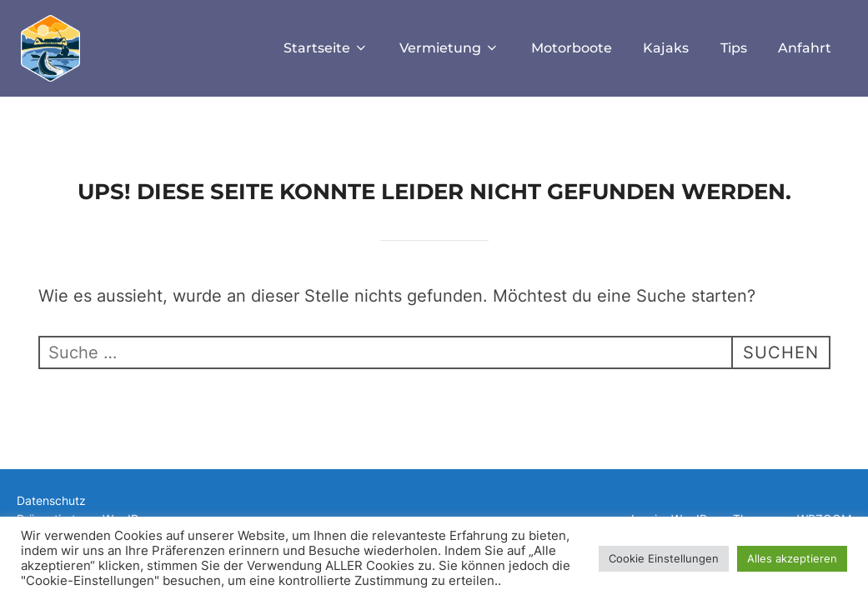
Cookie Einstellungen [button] (664, 558)
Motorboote (572, 48)
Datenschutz (51, 500)
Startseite (326, 48)
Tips (734, 48)
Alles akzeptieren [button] (792, 558)
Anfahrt (805, 48)
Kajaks (666, 48)
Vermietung (449, 48)
